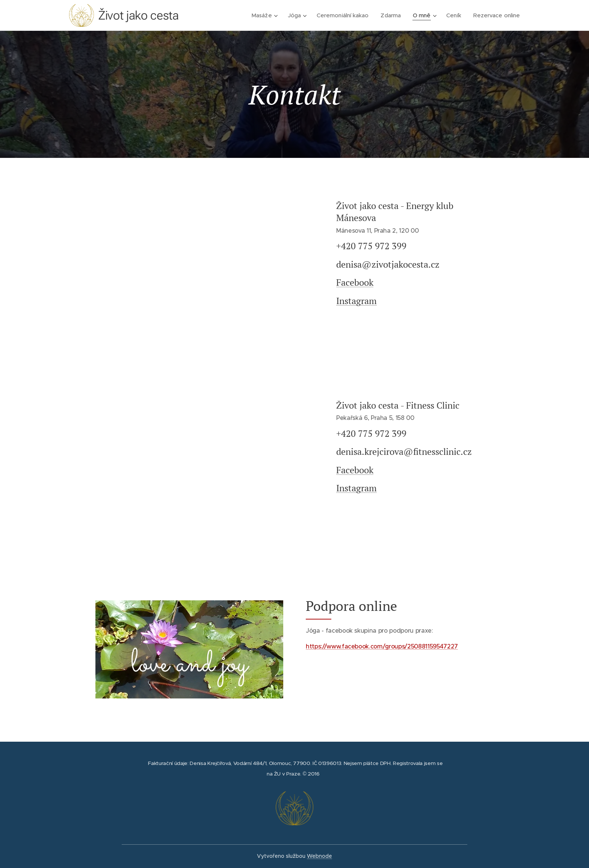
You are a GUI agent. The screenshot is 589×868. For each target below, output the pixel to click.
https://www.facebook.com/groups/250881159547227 (382, 646)
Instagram (356, 301)
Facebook (355, 282)
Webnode (319, 856)
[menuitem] (262, 15)
